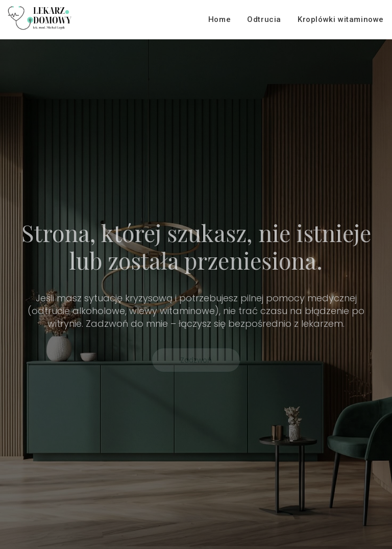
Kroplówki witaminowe (341, 19)
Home (219, 19)
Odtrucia (264, 19)
